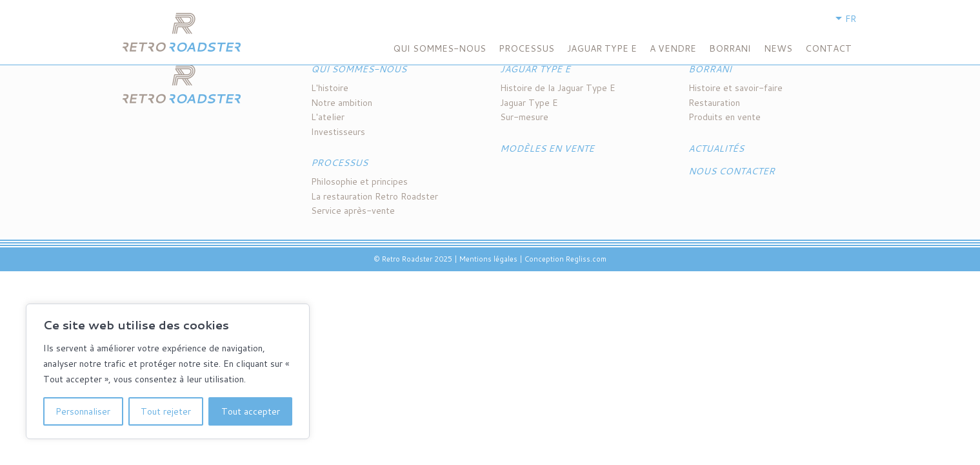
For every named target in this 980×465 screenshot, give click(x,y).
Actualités (716, 149)
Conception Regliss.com (565, 259)
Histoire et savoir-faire (735, 88)
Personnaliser (83, 411)
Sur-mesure (524, 117)
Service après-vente (353, 211)
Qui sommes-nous (439, 48)
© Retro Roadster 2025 (413, 259)
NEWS (778, 48)
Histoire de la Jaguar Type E (558, 88)
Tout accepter (251, 411)
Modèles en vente (547, 149)
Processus (526, 48)
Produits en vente (725, 117)
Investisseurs (338, 132)
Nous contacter (732, 171)
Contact (828, 48)
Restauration (714, 103)
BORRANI (730, 48)
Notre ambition (342, 103)
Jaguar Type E (602, 48)
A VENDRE (673, 48)
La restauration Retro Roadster (375, 196)
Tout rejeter (166, 411)
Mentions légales (488, 259)
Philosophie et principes (359, 181)
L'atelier (328, 117)
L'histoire (330, 88)
